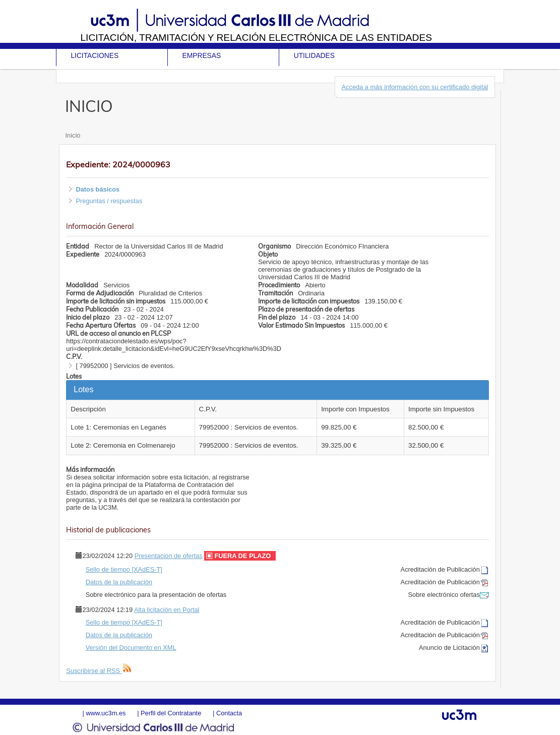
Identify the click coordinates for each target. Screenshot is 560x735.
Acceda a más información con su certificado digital (415, 87)
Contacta (229, 713)
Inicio (73, 135)
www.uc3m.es (106, 713)
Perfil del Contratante (171, 713)
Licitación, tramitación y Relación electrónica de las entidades (256, 38)
